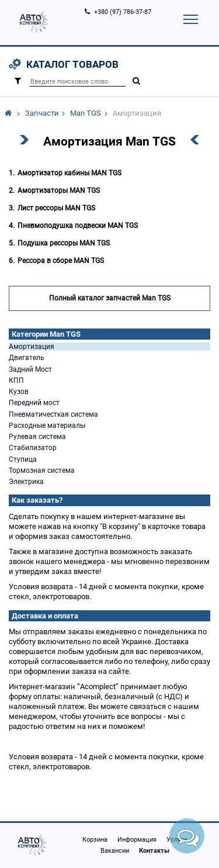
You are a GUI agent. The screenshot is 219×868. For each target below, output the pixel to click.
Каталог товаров (72, 64)
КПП (16, 381)
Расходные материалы (47, 426)
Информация (137, 840)
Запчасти (42, 113)
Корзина (95, 840)
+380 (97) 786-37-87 (123, 12)
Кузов (19, 392)
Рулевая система (37, 437)
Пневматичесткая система (53, 414)
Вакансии (115, 851)
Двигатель (27, 358)
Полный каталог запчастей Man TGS (110, 298)
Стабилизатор (33, 448)
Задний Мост (30, 369)
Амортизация (32, 347)
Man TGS (86, 113)
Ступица (23, 459)
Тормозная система (42, 471)
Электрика (26, 482)
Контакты (154, 851)
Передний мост (34, 403)
